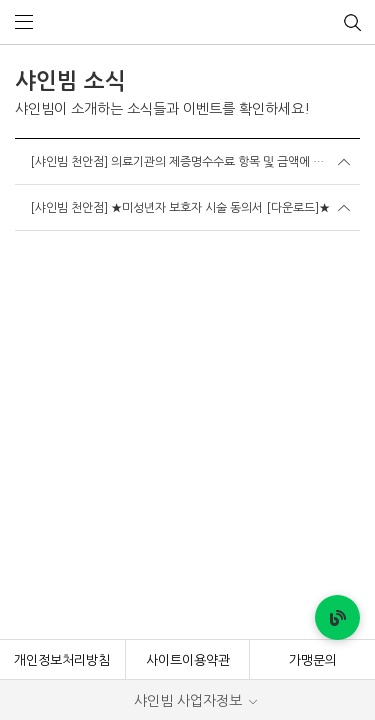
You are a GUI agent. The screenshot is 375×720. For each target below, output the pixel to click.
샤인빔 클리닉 (187, 22)
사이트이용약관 (188, 267)
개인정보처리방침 (62, 267)
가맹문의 (313, 267)
